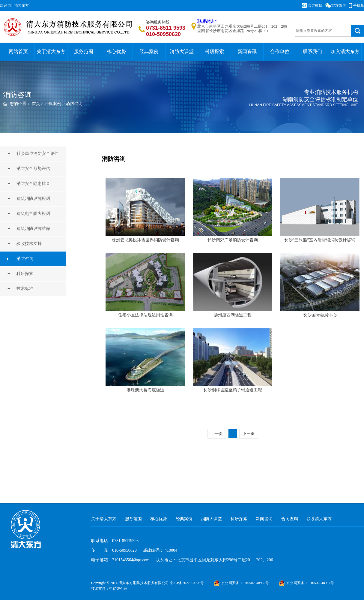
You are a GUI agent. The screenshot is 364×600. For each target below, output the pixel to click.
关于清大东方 (51, 51)
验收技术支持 (30, 244)
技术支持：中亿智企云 (109, 589)
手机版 (359, 5)
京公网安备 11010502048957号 (306, 583)
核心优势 (116, 51)
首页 (36, 104)
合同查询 (290, 519)
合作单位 (280, 51)
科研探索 (214, 51)
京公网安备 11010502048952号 (241, 583)
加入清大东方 (345, 51)
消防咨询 (74, 104)
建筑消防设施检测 (34, 199)
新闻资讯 (247, 51)
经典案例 (149, 51)
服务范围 (84, 51)
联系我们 (312, 51)
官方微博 (315, 5)
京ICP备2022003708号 (187, 583)
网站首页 (18, 51)
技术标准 (25, 289)
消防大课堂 (182, 51)
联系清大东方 (319, 519)
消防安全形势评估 (34, 169)
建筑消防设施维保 (34, 229)
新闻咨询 (264, 519)
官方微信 (339, 5)
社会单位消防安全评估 (38, 154)
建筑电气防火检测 (34, 214)
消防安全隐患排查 (34, 184)
